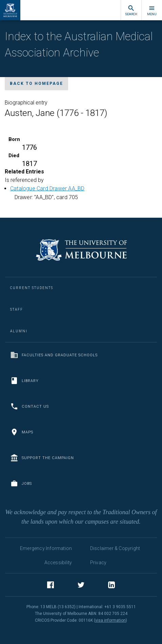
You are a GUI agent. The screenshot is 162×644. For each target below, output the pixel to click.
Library (24, 381)
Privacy (98, 563)
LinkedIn (112, 586)
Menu (152, 10)
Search (131, 10)
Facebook (50, 586)
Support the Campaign (42, 458)
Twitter (81, 586)
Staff (17, 309)
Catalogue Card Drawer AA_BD (47, 188)
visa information (110, 620)
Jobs (21, 483)
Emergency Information (46, 548)
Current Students (32, 288)
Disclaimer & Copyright (115, 548)
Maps (22, 432)
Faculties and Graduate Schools (54, 355)
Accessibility (58, 563)
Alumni (19, 331)
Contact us (29, 406)
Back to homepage (36, 84)
